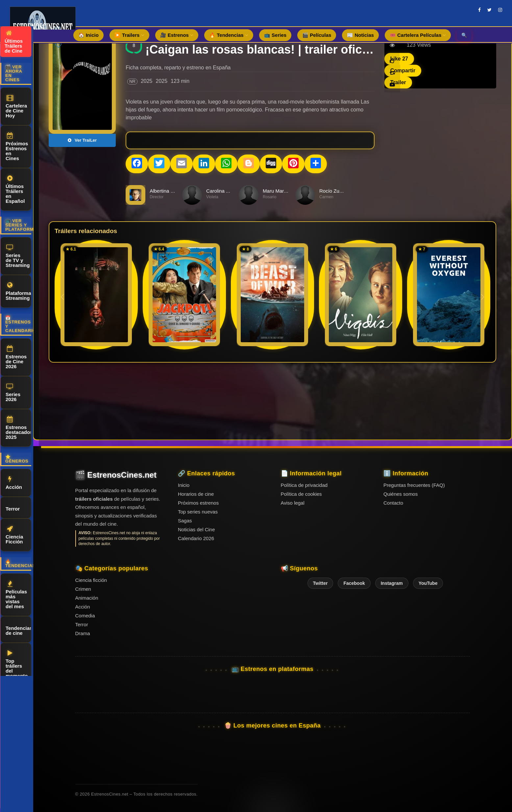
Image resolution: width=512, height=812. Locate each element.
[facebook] (479, 10)
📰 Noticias (360, 35)
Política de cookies (301, 494)
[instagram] (500, 10)
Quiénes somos (401, 494)
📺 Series (275, 35)
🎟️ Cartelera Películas (418, 35)
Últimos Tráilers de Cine (14, 42)
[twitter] (489, 10)
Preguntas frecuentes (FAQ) (414, 485)
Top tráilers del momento (17, 664)
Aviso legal (293, 503)
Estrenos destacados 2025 (18, 428)
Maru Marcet (277, 191)
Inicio (184, 485)
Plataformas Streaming (18, 291)
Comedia (85, 616)
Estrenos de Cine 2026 (16, 357)
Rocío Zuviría (334, 191)
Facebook (354, 583)
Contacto (393, 503)
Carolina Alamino (225, 191)
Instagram (392, 583)
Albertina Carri (165, 191)
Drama (83, 633)
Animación (87, 598)
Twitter (320, 583)
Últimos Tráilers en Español (15, 190)
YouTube (428, 583)
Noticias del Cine (196, 529)
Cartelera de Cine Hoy (16, 107)
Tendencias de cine (18, 630)
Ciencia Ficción (14, 535)
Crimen (83, 589)
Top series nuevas (198, 512)
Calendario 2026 (196, 538)
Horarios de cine (196, 494)
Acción (14, 483)
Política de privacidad (304, 485)
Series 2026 (13, 393)
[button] (483, 297)
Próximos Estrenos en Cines (17, 147)
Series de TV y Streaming (18, 256)
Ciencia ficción (91, 580)
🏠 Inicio (88, 35)
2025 (147, 81)
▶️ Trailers (129, 35)
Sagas (185, 521)
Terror (13, 508)
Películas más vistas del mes (16, 595)
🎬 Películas (317, 35)
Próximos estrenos (198, 503)
